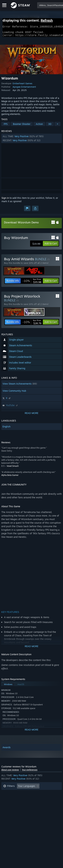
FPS (6, 126)
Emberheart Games (22, 85)
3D (50, 126)
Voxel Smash (13, 468)
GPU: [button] (45, 803)
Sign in (5, 200)
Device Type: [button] (10, 808)
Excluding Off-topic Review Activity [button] (23, 793)
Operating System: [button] (14, 803)
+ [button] (57, 126)
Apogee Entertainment (24, 89)
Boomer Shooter (22, 126)
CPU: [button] (33, 803)
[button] (32, 140)
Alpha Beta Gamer (10, 477)
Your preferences (30, 772)
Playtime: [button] (8, 798)
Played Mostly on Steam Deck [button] (36, 798)
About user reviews (10, 772)
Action (39, 126)
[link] (32, 283)
